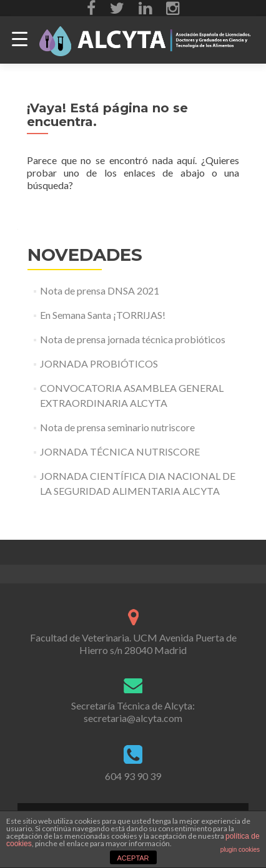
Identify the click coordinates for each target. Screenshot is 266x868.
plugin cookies (240, 850)
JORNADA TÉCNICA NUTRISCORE (120, 451)
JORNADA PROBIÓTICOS (99, 363)
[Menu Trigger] (20, 39)
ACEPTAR (133, 858)
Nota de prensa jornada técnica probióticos (133, 339)
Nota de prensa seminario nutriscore (117, 427)
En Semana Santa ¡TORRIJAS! (103, 315)
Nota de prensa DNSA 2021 (100, 290)
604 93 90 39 (133, 776)
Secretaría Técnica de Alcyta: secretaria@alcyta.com (133, 712)
